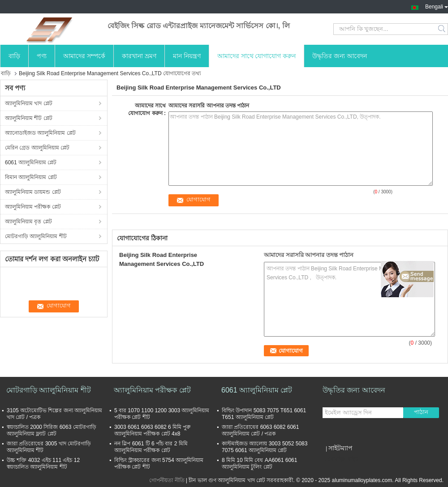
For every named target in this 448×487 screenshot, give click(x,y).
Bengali (437, 6)
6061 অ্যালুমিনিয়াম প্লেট (31, 162)
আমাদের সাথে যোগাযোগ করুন (257, 56)
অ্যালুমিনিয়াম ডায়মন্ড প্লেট (33, 192)
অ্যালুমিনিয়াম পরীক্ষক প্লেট (33, 207)
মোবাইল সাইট (340, 459)
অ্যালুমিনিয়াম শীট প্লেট (29, 118)
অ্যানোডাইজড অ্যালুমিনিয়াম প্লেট (40, 133)
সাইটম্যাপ (340, 448)
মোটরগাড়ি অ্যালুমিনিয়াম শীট (36, 236)
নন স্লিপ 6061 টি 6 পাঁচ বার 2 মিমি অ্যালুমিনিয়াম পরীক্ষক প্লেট (151, 447)
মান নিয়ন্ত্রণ (187, 56)
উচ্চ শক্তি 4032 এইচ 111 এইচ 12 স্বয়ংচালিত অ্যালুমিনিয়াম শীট (43, 464)
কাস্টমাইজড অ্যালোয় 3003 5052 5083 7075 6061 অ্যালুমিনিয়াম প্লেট (265, 447)
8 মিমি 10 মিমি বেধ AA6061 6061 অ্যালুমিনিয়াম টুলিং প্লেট (259, 464)
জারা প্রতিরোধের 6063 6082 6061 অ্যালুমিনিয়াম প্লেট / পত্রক (260, 430)
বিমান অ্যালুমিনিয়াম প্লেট (31, 177)
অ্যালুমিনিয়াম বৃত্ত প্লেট (28, 222)
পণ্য (42, 56)
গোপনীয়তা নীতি (167, 480)
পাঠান (421, 412)
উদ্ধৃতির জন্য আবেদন (340, 56)
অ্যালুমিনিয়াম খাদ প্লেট (29, 103)
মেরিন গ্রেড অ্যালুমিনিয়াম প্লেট (37, 148)
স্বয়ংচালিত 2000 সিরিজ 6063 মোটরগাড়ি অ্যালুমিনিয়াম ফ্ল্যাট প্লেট (52, 430)
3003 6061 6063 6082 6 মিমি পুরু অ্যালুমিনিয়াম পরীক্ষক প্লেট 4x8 (152, 430)
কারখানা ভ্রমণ (139, 56)
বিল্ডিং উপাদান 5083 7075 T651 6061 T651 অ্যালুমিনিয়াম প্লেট (264, 414)
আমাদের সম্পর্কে (84, 56)
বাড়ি (14, 56)
